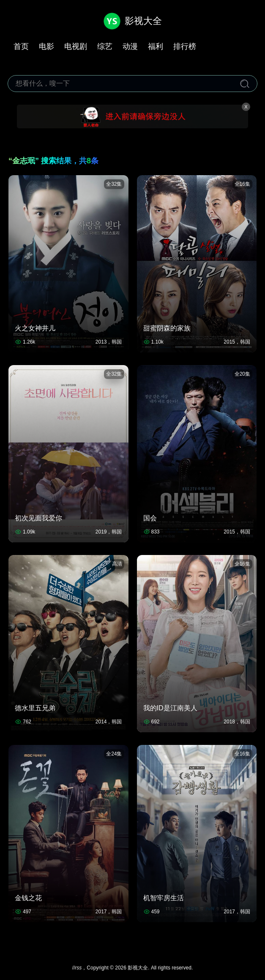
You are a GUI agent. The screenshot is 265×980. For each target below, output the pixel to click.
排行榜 (185, 46)
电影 (46, 46)
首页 (21, 46)
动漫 (130, 46)
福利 (156, 46)
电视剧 (76, 46)
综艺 (105, 46)
